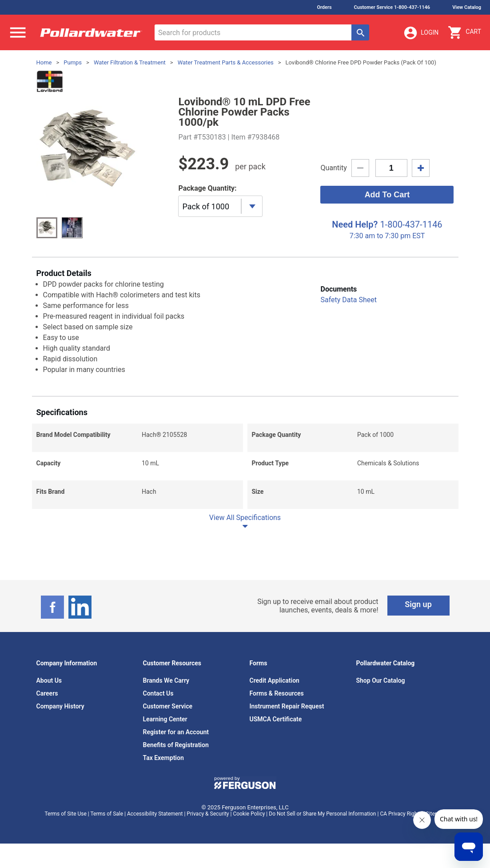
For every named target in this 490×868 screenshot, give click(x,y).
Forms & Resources (277, 693)
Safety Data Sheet (348, 300)
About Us (49, 680)
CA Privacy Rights (401, 814)
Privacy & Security (208, 814)
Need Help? (355, 224)
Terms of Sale (107, 814)
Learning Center (165, 719)
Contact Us (158, 693)
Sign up (418, 604)
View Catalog (467, 7)
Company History (60, 706)
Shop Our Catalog (381, 680)
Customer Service (168, 706)
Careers (47, 693)
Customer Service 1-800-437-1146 (392, 7)
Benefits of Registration (176, 745)
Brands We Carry (166, 680)
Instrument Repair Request (287, 706)
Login (421, 33)
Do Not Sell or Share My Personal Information (322, 814)
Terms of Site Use (65, 814)
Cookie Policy (249, 814)
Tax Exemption (163, 758)
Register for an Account (176, 732)
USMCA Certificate (276, 719)
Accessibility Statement (155, 814)
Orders (324, 7)
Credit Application (275, 680)
